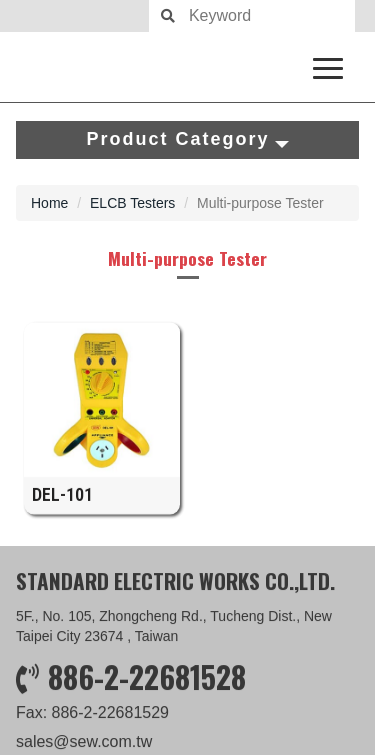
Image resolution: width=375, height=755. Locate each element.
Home (49, 203)
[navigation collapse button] (332, 65)
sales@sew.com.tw (84, 742)
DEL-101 (62, 502)
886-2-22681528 (147, 677)
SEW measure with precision (187, 67)
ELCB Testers (132, 203)
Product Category (187, 139)
